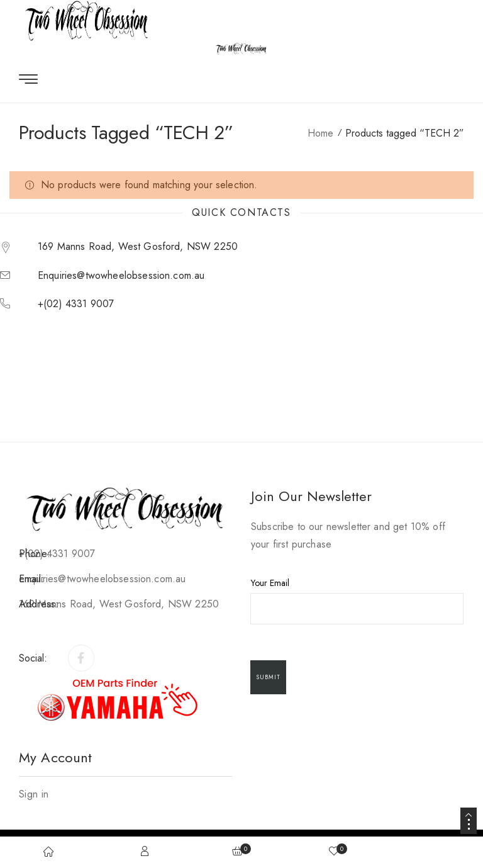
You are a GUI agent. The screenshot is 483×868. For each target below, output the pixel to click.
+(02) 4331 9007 (76, 304)
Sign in (34, 794)
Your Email (358, 600)
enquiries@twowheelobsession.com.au (121, 275)
